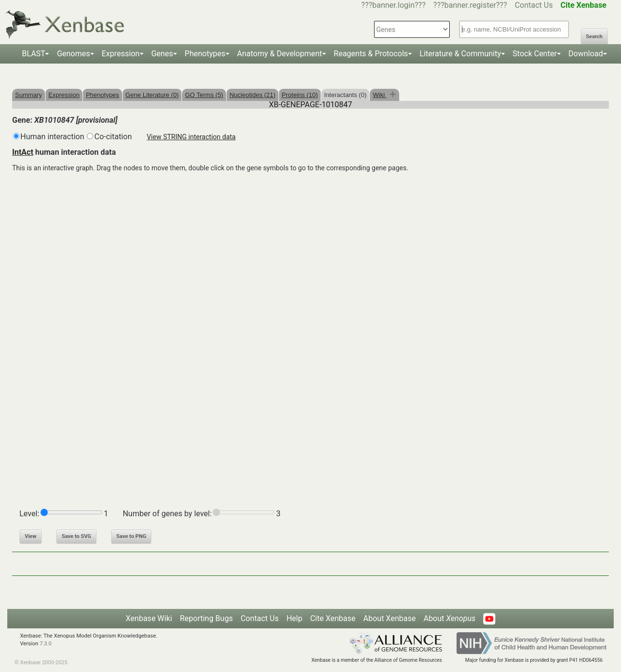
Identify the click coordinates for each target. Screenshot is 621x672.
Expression (121, 54)
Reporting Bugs (206, 618)
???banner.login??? (394, 5)
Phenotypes (205, 54)
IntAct (23, 152)
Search (594, 37)
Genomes (73, 54)
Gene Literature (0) (152, 95)
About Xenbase (390, 618)
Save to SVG (76, 536)
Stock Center (535, 54)
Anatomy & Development (280, 54)
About (449, 618)
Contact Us (534, 5)
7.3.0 (46, 644)
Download (586, 54)
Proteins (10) (300, 95)
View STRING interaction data (191, 137)
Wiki (379, 95)
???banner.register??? (470, 5)
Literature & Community (460, 54)
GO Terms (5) (204, 95)
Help (294, 618)
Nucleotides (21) (253, 95)
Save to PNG (131, 536)
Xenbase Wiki (149, 618)
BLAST (33, 54)
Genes (162, 54)
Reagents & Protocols (371, 54)
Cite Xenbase (333, 618)
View (31, 536)
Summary (29, 95)
